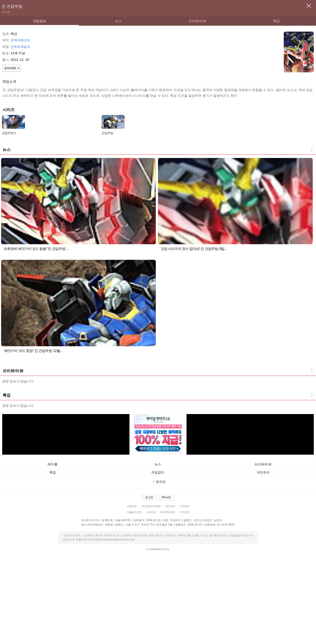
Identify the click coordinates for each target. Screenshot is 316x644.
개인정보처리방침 (151, 506)
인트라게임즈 (20, 47)
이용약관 (132, 506)
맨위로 (159, 482)
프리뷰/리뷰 (197, 21)
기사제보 (151, 512)
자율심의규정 (134, 512)
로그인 (149, 497)
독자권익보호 (168, 512)
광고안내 (170, 506)
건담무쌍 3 (9, 133)
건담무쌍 (107, 133)
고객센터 (184, 506)
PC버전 (166, 497)
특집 (276, 21)
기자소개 (184, 512)
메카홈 (53, 464)
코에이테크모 (20, 40)
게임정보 (39, 21)
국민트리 (263, 472)
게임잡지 (158, 472)
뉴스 (118, 21)
